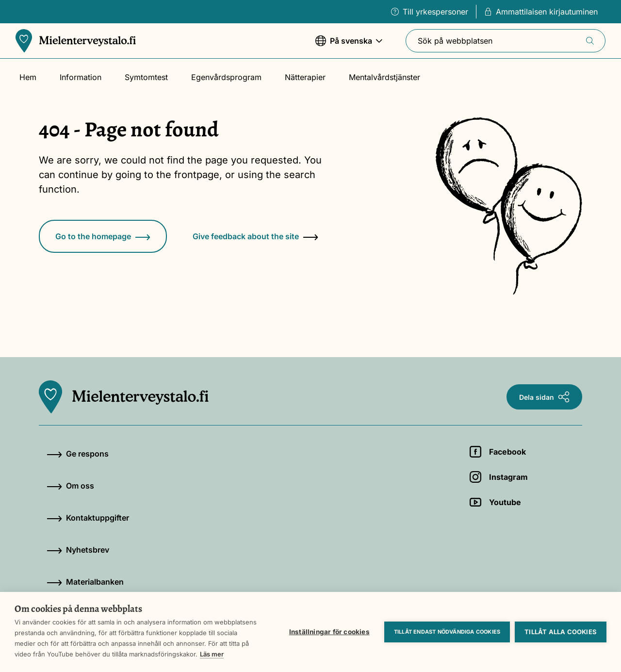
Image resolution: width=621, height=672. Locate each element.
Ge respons (78, 454)
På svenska (349, 45)
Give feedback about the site (255, 236)
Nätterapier (305, 77)
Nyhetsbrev (78, 550)
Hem (28, 77)
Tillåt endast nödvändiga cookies (447, 632)
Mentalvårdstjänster (384, 77)
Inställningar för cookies (329, 632)
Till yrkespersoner (430, 12)
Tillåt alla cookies (561, 632)
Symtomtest (146, 77)
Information (81, 77)
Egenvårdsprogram (226, 77)
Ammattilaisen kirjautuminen (541, 12)
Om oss (70, 486)
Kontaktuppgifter (88, 518)
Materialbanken (85, 582)
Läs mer (212, 654)
